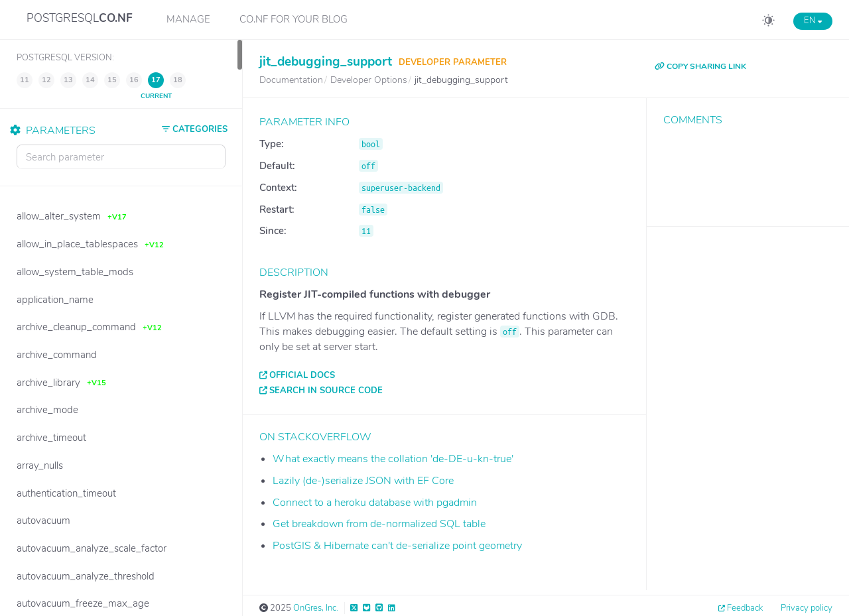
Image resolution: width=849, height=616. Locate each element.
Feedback (745, 608)
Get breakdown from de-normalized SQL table (379, 524)
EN (813, 21)
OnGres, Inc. (316, 608)
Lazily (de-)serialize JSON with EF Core (363, 481)
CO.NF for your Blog (294, 19)
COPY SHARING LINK (700, 66)
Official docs (302, 375)
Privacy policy (807, 608)
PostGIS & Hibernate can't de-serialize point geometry (397, 546)
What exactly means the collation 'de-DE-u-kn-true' (393, 459)
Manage (188, 19)
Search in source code (326, 391)
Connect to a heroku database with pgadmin (375, 503)
